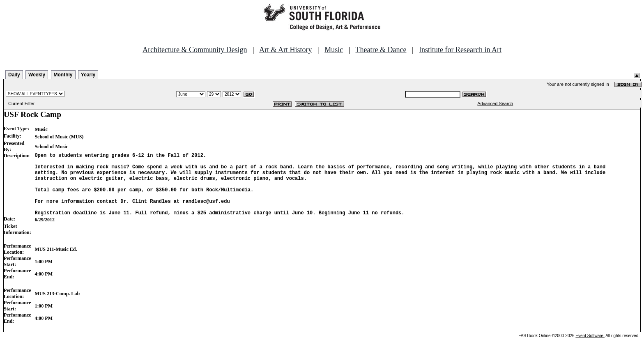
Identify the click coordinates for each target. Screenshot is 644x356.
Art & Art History (286, 50)
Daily (14, 75)
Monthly (63, 75)
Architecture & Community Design (195, 50)
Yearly (88, 75)
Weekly (37, 75)
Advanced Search (495, 103)
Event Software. (590, 349)
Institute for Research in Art (460, 50)
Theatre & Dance (381, 50)
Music (334, 50)
